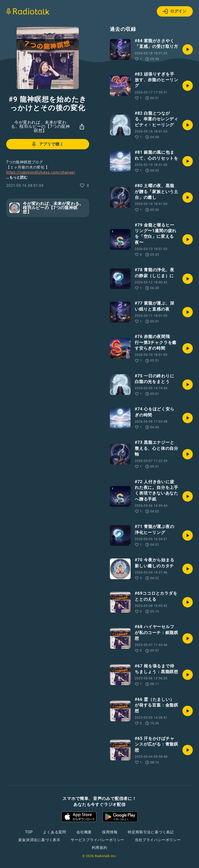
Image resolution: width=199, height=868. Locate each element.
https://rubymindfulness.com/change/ (41, 172)
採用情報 (110, 832)
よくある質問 (55, 832)
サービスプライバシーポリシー (98, 840)
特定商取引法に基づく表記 (151, 832)
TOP (29, 832)
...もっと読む (17, 177)
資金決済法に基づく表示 (39, 840)
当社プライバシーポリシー (158, 840)
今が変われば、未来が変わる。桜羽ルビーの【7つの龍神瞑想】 (40, 126)
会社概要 (84, 832)
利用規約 (99, 848)
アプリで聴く (47, 144)
